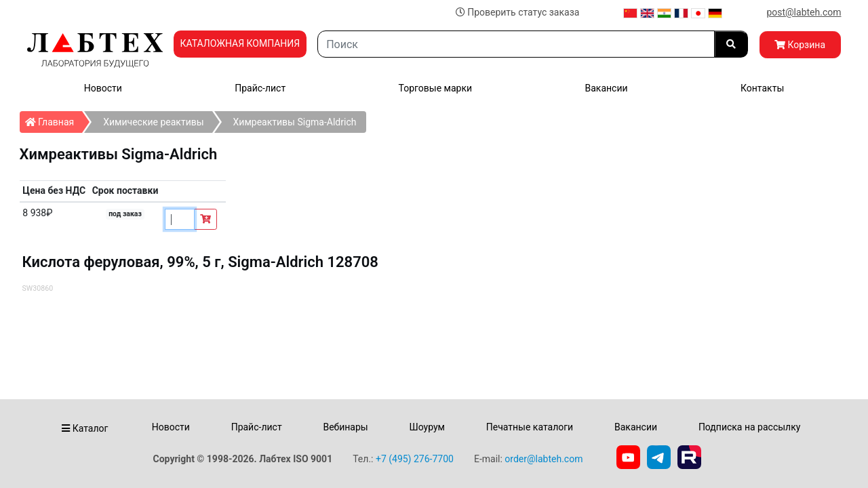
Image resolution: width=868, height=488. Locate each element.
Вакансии (606, 88)
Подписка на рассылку (750, 427)
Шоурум (427, 427)
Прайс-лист (260, 88)
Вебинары (345, 427)
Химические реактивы (153, 122)
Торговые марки (436, 88)
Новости (103, 88)
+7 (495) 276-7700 (415, 459)
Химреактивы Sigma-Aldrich (295, 122)
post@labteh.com (804, 12)
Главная (54, 119)
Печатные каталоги (530, 427)
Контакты (762, 88)
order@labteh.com (544, 459)
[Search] (516, 44)
